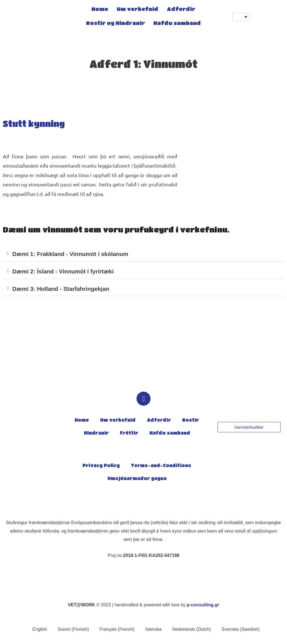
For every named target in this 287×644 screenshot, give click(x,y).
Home (100, 10)
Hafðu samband (177, 24)
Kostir (191, 421)
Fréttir (129, 434)
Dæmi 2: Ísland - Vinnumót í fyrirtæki (64, 272)
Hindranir (96, 434)
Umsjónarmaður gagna (137, 479)
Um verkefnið (137, 10)
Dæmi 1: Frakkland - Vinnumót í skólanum (71, 254)
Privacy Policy (101, 466)
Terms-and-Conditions (161, 466)
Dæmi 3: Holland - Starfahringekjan (61, 289)
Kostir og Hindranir (115, 24)
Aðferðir (181, 10)
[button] (143, 254)
